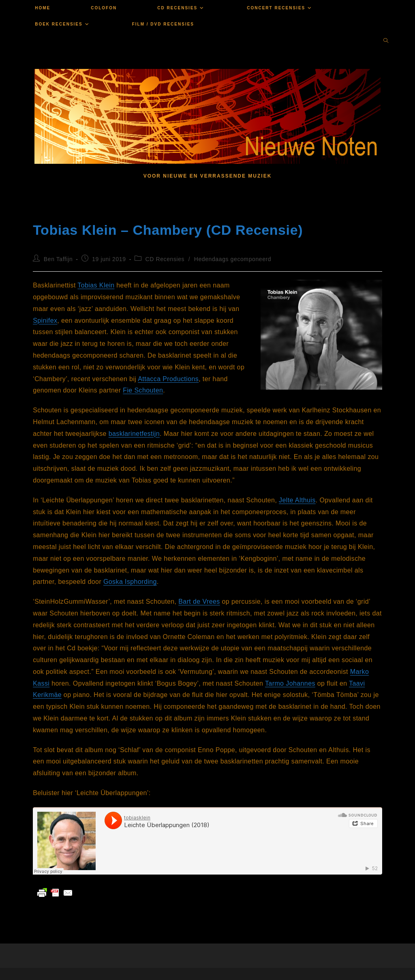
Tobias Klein (96, 285)
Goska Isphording (130, 582)
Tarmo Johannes (290, 683)
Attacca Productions (168, 379)
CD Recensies (165, 259)
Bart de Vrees (199, 602)
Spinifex (45, 321)
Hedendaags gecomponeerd (233, 259)
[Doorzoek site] (386, 41)
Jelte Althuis (297, 500)
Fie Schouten (143, 390)
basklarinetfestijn (134, 434)
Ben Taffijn (58, 259)
